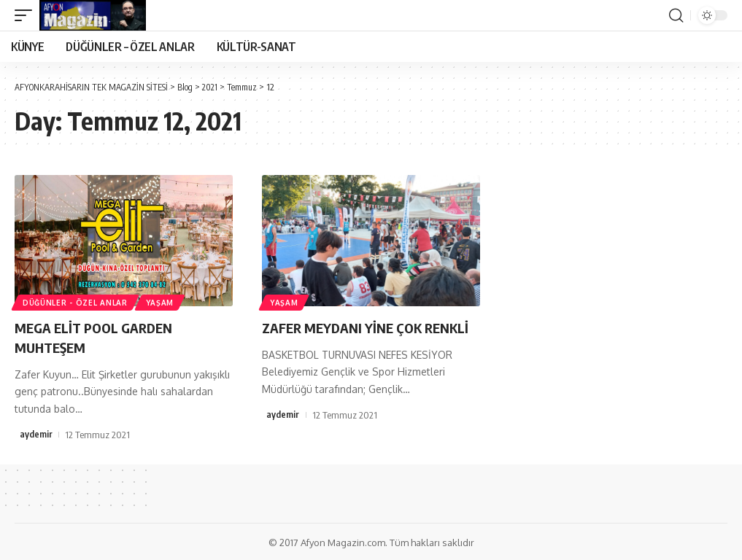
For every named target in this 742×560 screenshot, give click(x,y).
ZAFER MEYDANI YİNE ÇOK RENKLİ (371, 327)
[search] (676, 15)
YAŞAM (162, 302)
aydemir (36, 433)
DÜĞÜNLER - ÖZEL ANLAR (76, 302)
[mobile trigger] (27, 15)
